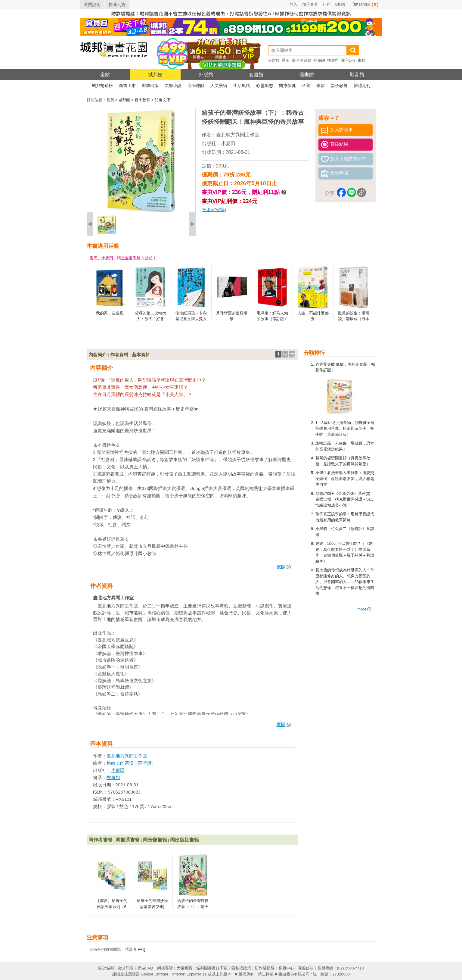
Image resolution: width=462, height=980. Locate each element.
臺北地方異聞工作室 (238, 135)
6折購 (340, 4)
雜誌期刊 (362, 86)
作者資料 (119, 355)
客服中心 (286, 968)
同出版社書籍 (184, 840)
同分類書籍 (155, 840)
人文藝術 (219, 86)
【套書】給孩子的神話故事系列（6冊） (112, 907)
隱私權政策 (241, 968)
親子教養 (339, 86)
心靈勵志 (265, 86)
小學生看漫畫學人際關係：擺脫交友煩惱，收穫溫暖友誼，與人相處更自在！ (345, 479)
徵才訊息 (126, 968)
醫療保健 (287, 86)
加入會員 (310, 4)
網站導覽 (165, 968)
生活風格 (242, 86)
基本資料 (141, 355)
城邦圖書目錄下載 (212, 968)
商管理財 (196, 86)
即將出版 (150, 86)
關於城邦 (106, 968)
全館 (105, 75)
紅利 (327, 4)
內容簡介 (98, 355)
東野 (361, 60)
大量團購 (184, 968)
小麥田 (228, 144)
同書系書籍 (128, 840)
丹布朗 (319, 60)
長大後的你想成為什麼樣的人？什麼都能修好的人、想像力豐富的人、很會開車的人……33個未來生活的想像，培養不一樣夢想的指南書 (345, 582)
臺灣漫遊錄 (301, 60)
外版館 (206, 75)
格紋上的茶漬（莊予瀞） (131, 763)
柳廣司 (333, 60)
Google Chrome (154, 974)
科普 (306, 86)
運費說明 (92, 5)
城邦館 (155, 75)
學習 (321, 86)
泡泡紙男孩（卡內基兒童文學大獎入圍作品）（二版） (191, 319)
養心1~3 (348, 60)
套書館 (256, 75)
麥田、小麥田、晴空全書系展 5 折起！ (123, 258)
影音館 (357, 75)
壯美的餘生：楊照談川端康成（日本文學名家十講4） (354, 319)
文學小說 (173, 86)
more (365, 609)
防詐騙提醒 (265, 968)
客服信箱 (306, 968)
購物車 (369, 4)
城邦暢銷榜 (102, 86)
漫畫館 (307, 75)
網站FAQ (145, 968)
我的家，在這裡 (110, 313)
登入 (293, 4)
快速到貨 (117, 5)
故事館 (113, 777)
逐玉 (286, 60)
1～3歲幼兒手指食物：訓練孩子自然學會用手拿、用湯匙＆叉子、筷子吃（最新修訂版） (345, 429)
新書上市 (127, 86)
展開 (284, 567)
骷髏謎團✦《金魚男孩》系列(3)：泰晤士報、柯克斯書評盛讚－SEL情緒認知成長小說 (345, 499)
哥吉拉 (274, 60)
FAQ (141, 949)
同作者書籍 (101, 840)
